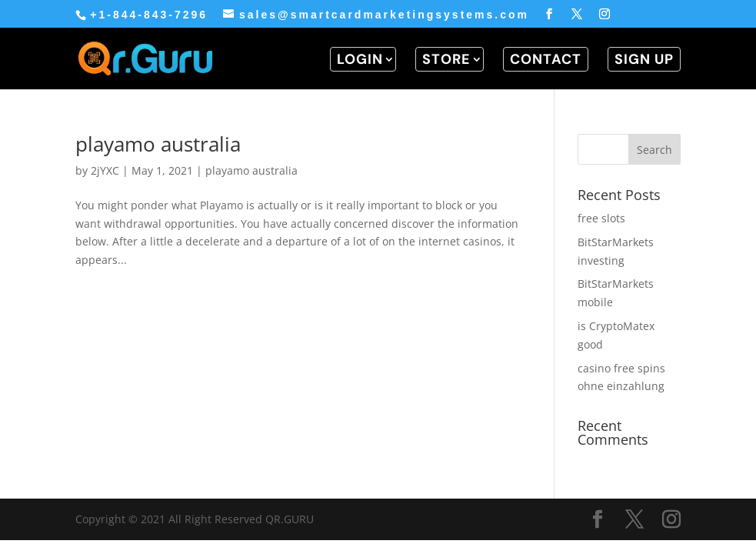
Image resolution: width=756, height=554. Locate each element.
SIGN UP (644, 59)
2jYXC (105, 170)
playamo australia (158, 144)
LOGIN (360, 59)
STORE (446, 59)
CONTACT (546, 59)
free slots (601, 218)
